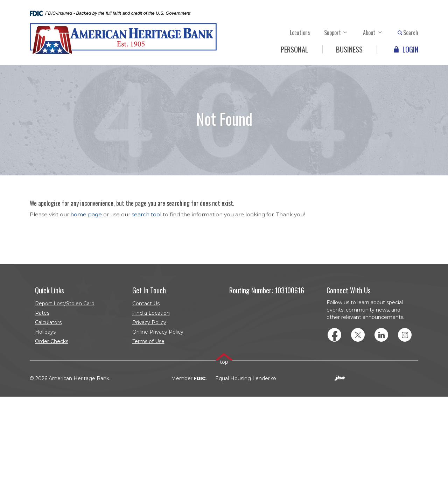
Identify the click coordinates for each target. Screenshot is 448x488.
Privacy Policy (149, 322)
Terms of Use (148, 341)
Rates (42, 313)
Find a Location (151, 313)
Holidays (45, 332)
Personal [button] (294, 49)
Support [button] (332, 33)
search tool (146, 214)
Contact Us (146, 304)
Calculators (48, 322)
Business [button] (349, 49)
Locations (300, 33)
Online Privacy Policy (158, 332)
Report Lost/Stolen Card (65, 304)
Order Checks (66, 342)
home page (86, 214)
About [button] (369, 33)
